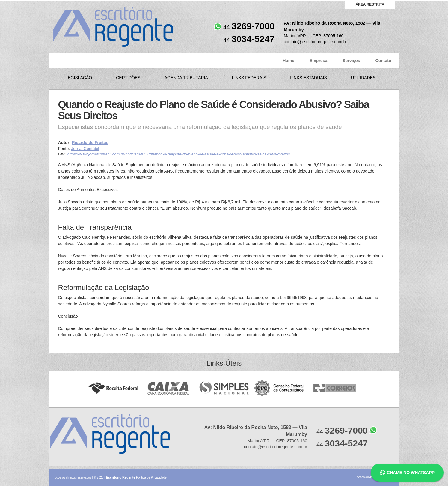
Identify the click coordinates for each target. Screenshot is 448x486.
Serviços (351, 61)
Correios (335, 388)
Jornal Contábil (85, 148)
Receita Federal (113, 388)
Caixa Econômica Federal (169, 388)
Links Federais (249, 78)
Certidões (128, 78)
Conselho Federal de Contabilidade (279, 388)
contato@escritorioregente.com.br (315, 42)
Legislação (79, 78)
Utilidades (363, 78)
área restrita (370, 4)
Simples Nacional (224, 388)
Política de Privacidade (151, 477)
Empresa (318, 61)
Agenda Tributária (186, 78)
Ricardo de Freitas (90, 142)
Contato (383, 61)
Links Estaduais (309, 78)
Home (288, 61)
